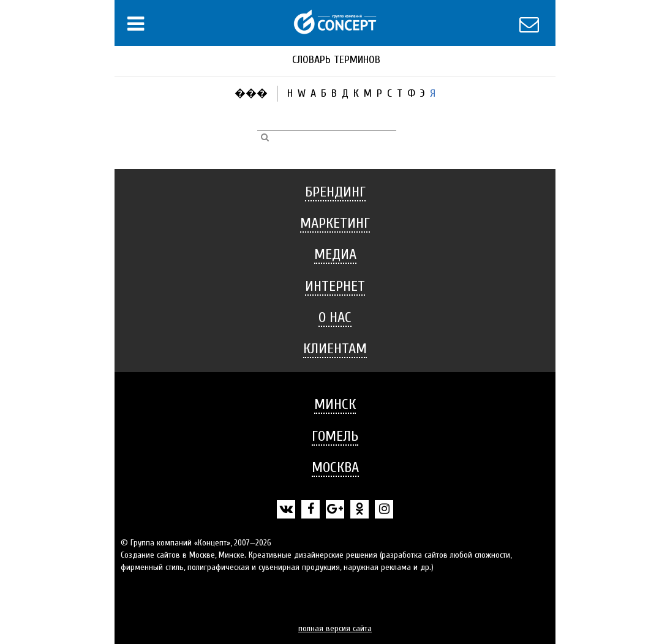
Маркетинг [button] (335, 223)
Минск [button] (335, 404)
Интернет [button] (335, 286)
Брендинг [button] (335, 192)
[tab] (335, 192)
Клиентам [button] (335, 349)
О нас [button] (335, 317)
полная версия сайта (335, 628)
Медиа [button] (335, 254)
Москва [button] (335, 467)
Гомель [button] (335, 436)
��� (251, 93)
